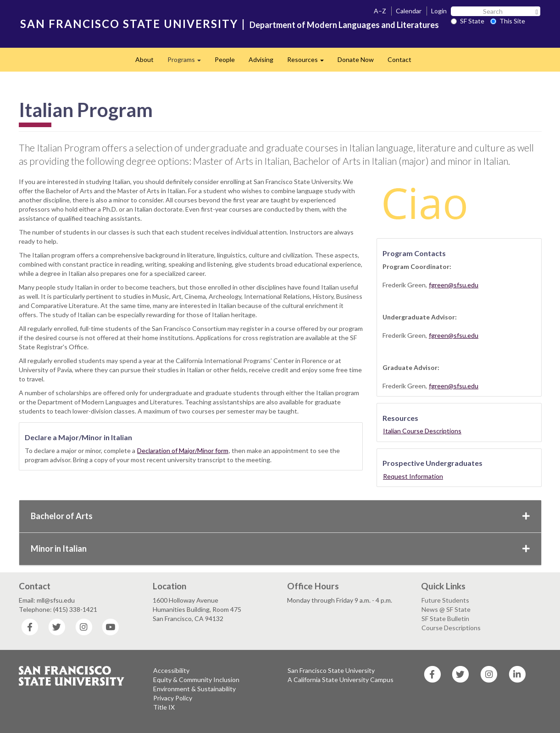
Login (439, 11)
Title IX (164, 707)
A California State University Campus (341, 680)
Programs (188, 62)
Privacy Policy (173, 698)
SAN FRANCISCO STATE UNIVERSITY (129, 24)
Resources (309, 62)
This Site (508, 21)
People (225, 59)
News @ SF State (446, 609)
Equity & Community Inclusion (196, 680)
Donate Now (356, 59)
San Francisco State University (331, 670)
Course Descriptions (451, 628)
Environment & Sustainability (194, 689)
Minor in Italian (280, 548)
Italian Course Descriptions (422, 431)
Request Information (413, 476)
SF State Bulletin (445, 618)
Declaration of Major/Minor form (183, 450)
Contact (399, 59)
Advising (261, 59)
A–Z (380, 11)
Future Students (445, 600)
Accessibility (171, 670)
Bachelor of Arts (280, 516)
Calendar (409, 11)
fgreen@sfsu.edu (454, 285)
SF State (468, 21)
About (144, 59)
